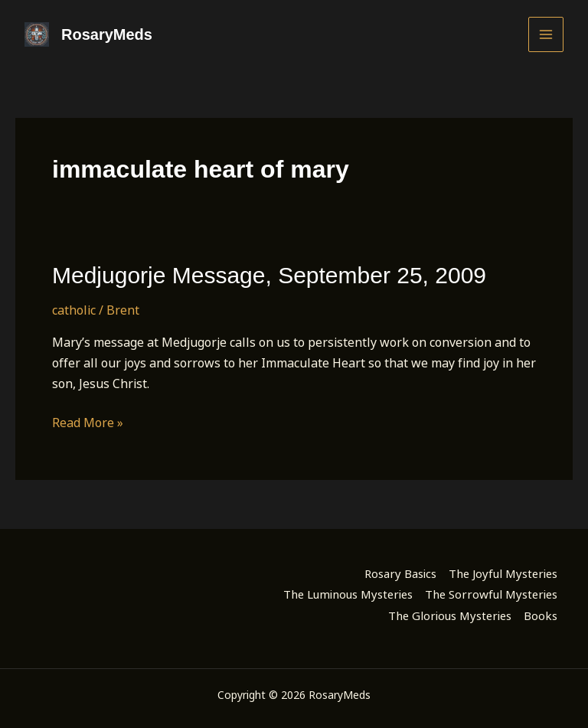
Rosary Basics (400, 573)
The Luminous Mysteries (348, 594)
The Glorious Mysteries (450, 615)
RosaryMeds (107, 34)
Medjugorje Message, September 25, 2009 (269, 275)
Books (541, 615)
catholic (74, 310)
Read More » (88, 423)
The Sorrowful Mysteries (491, 594)
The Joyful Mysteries (503, 573)
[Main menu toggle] (546, 34)
